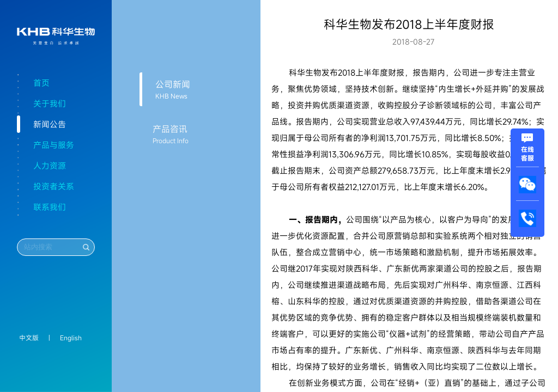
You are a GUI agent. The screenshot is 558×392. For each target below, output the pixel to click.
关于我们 (50, 103)
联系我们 (50, 207)
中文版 (29, 338)
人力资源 (50, 166)
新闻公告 (50, 124)
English (71, 338)
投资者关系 (54, 186)
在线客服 (527, 149)
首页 (41, 83)
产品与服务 (54, 145)
